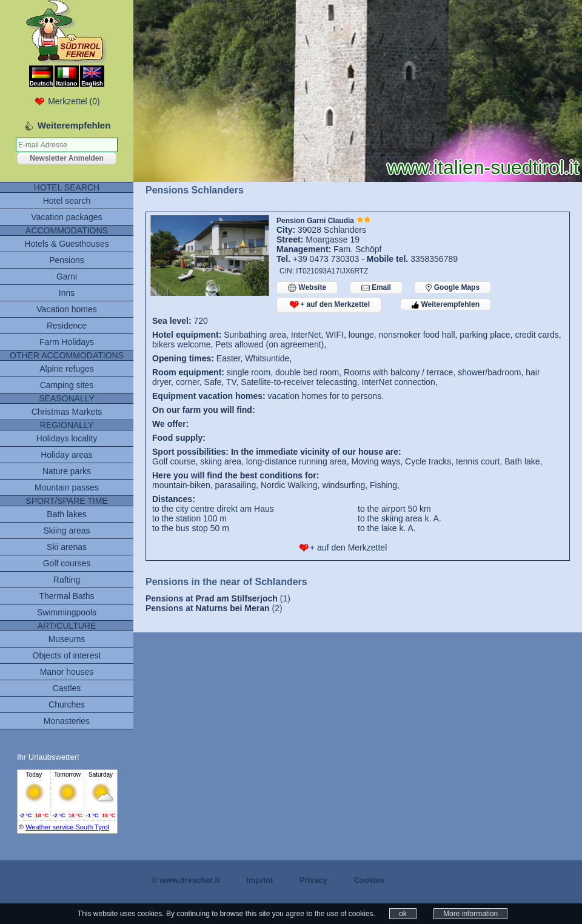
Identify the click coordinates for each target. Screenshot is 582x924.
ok (403, 914)
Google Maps (453, 287)
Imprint (259, 880)
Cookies (370, 880)
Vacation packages (66, 217)
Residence (67, 326)
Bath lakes (66, 514)
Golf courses (67, 563)
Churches (67, 705)
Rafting (67, 580)
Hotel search (67, 201)
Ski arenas (67, 547)
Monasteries (67, 721)
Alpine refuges (67, 369)
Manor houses (67, 672)
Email (376, 288)
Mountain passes (67, 487)
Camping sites (67, 385)
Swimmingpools (67, 612)
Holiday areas (67, 455)
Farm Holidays (67, 342)
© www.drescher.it (186, 880)
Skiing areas (66, 531)
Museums (67, 639)
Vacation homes (66, 309)
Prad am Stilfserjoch (236, 598)
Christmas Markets (67, 412)
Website (307, 288)
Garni (67, 276)
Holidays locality (67, 438)
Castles (67, 688)
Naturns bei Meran (232, 608)
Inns (67, 293)
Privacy (313, 880)
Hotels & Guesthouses (66, 244)
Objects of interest (67, 655)
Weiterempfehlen (446, 304)
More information (470, 914)
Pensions (67, 260)
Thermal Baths (66, 596)
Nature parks (67, 471)
